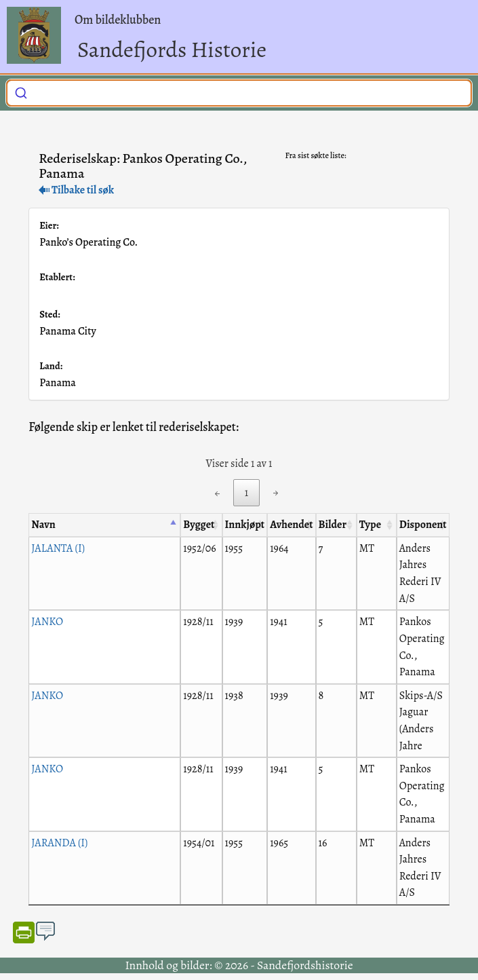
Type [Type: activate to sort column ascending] (370, 525)
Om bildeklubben (118, 20)
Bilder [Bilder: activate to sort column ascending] (333, 525)
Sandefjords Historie (172, 49)
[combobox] (239, 93)
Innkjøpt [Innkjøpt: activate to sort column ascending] (245, 525)
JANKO (47, 622)
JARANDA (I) (59, 843)
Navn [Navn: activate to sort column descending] (43, 525)
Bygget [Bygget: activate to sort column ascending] (199, 525)
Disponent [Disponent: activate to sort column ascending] (423, 525)
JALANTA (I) (58, 548)
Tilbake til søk (76, 190)
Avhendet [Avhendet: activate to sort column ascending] (291, 525)
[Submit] (21, 91)
